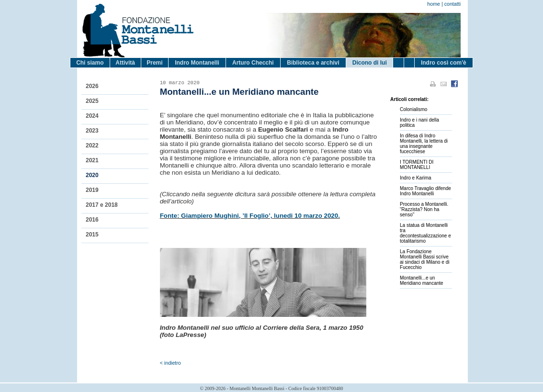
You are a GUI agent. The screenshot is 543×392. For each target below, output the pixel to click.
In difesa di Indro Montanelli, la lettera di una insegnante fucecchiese (424, 144)
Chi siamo (90, 63)
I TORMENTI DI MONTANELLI (417, 165)
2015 (92, 235)
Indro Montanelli (197, 63)
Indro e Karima (416, 178)
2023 (92, 131)
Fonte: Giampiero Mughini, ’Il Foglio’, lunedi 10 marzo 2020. (250, 216)
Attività (125, 63)
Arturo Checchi (253, 63)
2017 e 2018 (102, 205)
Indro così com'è (444, 63)
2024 (92, 116)
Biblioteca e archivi (313, 63)
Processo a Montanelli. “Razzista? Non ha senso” (424, 209)
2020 (92, 175)
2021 (92, 160)
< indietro (170, 363)
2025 (92, 101)
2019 (92, 190)
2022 (92, 146)
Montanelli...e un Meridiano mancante (422, 280)
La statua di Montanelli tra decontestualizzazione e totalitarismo (425, 233)
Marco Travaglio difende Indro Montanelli (425, 191)
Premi (154, 63)
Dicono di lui (370, 63)
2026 (92, 86)
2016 (92, 220)
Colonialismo (413, 109)
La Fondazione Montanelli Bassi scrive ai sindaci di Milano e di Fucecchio (424, 259)
